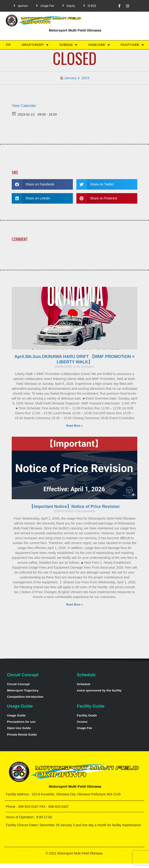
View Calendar (24, 106)
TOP (8, 45)
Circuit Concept (35, 45)
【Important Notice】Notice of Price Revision (74, 507)
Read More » (74, 426)
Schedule (68, 45)
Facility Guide (132, 45)
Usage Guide (99, 45)
